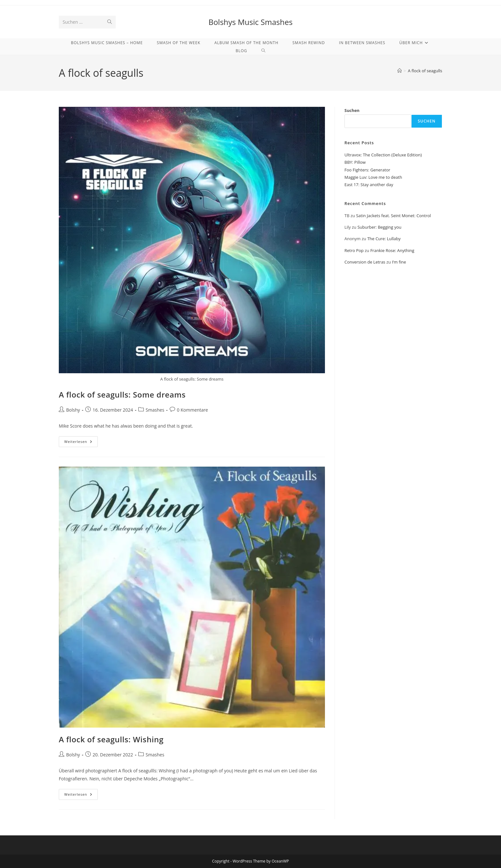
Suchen (352, 110)
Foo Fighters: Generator (367, 170)
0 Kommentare (193, 410)
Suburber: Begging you (380, 227)
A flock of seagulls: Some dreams (122, 395)
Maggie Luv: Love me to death (373, 177)
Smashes (155, 410)
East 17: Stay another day (369, 185)
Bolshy (73, 410)
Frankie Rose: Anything (392, 250)
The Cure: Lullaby (384, 239)
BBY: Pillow (355, 162)
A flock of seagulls (425, 71)
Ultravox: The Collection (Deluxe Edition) (383, 155)
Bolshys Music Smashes (250, 22)
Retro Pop (354, 250)
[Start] (400, 71)
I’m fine (399, 262)
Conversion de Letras (365, 262)
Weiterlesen (81, 443)
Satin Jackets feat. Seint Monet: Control (393, 216)
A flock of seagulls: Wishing (111, 739)
